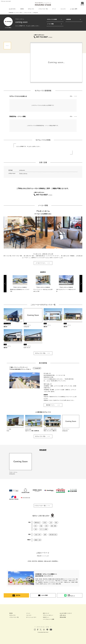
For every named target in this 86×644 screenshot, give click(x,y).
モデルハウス (31, 9)
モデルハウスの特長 (54, 19)
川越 (41, 526)
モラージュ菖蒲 (44, 529)
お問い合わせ (63, 615)
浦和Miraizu (37, 522)
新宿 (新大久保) (53, 534)
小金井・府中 (37, 534)
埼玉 (29, 522)
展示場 (22, 9)
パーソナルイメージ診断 (49, 619)
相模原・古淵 (37, 540)
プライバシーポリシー (48, 615)
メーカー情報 (54, 24)
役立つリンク (46, 613)
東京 (29, 534)
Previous (5, 283)
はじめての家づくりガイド (66, 613)
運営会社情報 (63, 617)
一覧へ (73, 96)
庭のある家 (48, 561)
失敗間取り (55, 561)
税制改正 (41, 561)
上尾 (51, 522)
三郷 (35, 529)
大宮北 (45, 522)
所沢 (46, 526)
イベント (54, 9)
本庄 (35, 526)
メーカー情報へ (8, 28)
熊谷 (56, 522)
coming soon (36, 13)
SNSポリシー (46, 617)
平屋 (30, 561)
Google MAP (37, 368)
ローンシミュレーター (31, 617)
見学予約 (35, 561)
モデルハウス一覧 (27, 13)
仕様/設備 (73, 19)
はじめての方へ (12, 9)
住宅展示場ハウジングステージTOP (15, 13)
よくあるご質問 (74, 9)
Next (81, 283)
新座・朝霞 (54, 526)
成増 (45, 534)
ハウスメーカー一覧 (43, 9)
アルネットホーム (23, 173)
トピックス (63, 9)
